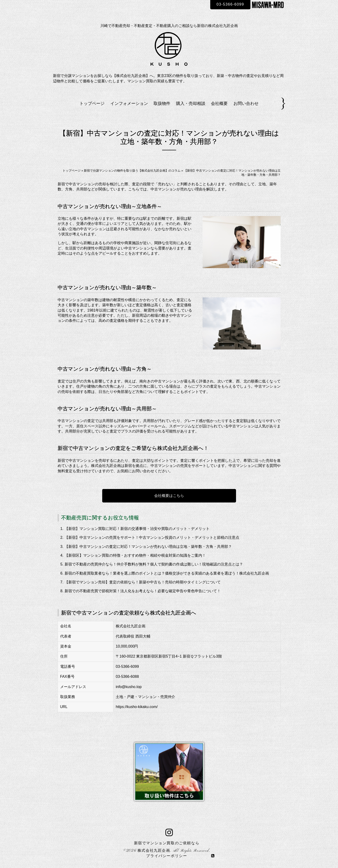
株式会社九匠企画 (154, 851)
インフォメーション (129, 103)
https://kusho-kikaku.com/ (137, 707)
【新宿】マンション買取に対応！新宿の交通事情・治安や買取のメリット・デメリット (137, 529)
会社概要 (219, 103)
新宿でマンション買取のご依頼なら (167, 843)
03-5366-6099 (230, 4)
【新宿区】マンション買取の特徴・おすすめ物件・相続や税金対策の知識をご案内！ (135, 555)
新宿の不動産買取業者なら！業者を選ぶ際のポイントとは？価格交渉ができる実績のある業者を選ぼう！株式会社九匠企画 (167, 573)
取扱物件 (162, 103)
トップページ (92, 103)
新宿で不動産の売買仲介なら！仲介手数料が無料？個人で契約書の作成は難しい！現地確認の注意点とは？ (154, 564)
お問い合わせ (246, 103)
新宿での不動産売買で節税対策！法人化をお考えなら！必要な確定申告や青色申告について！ (143, 591)
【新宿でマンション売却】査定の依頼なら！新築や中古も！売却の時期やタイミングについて (143, 582)
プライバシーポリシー (167, 856)
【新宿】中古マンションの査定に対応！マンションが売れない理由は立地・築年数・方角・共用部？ (148, 547)
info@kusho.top (129, 687)
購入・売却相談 (191, 103)
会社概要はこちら (169, 496)
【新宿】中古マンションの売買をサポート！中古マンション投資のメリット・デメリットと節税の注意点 (152, 537)
